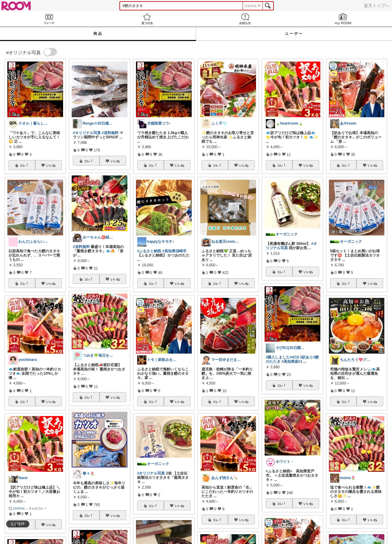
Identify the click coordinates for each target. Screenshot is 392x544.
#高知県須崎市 (174, 251)
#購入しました (278, 357)
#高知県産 (290, 362)
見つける (147, 19)
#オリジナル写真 (87, 133)
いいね (51, 165)
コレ (24, 165)
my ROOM (343, 19)
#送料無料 (110, 133)
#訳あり (307, 357)
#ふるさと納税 (149, 251)
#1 (300, 362)
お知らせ (245, 19)
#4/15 (294, 357)
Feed (49, 19)
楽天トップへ (377, 6)
